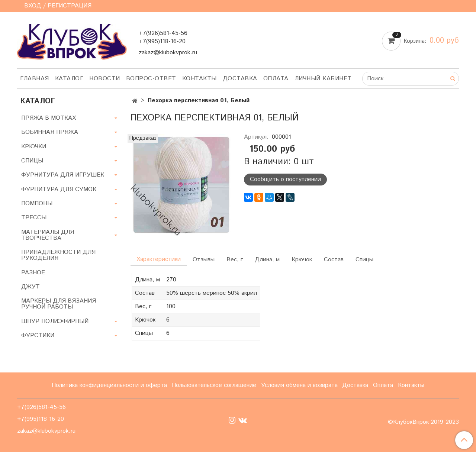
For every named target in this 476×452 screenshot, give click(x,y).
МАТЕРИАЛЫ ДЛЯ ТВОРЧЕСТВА (48, 235)
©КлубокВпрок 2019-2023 (423, 422)
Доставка (240, 79)
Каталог (69, 79)
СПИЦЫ (32, 161)
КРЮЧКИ (34, 147)
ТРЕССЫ (34, 218)
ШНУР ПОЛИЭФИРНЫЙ (55, 321)
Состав (334, 260)
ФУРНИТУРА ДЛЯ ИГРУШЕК (63, 175)
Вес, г (235, 260)
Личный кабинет (323, 79)
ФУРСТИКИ (38, 335)
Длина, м (267, 260)
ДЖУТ (30, 287)
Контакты (200, 79)
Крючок (302, 260)
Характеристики (159, 259)
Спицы (364, 260)
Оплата (276, 79)
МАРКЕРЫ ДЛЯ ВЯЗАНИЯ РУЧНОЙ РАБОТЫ (59, 304)
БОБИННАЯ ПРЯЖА (50, 132)
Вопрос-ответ (151, 79)
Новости (105, 79)
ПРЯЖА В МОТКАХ (49, 118)
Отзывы (204, 260)
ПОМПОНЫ (37, 204)
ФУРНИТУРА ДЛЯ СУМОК (59, 189)
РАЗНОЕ (33, 273)
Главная (35, 79)
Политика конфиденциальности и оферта (109, 385)
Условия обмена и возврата (299, 385)
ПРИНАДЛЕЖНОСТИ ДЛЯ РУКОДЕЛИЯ (58, 255)
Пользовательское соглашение (214, 385)
